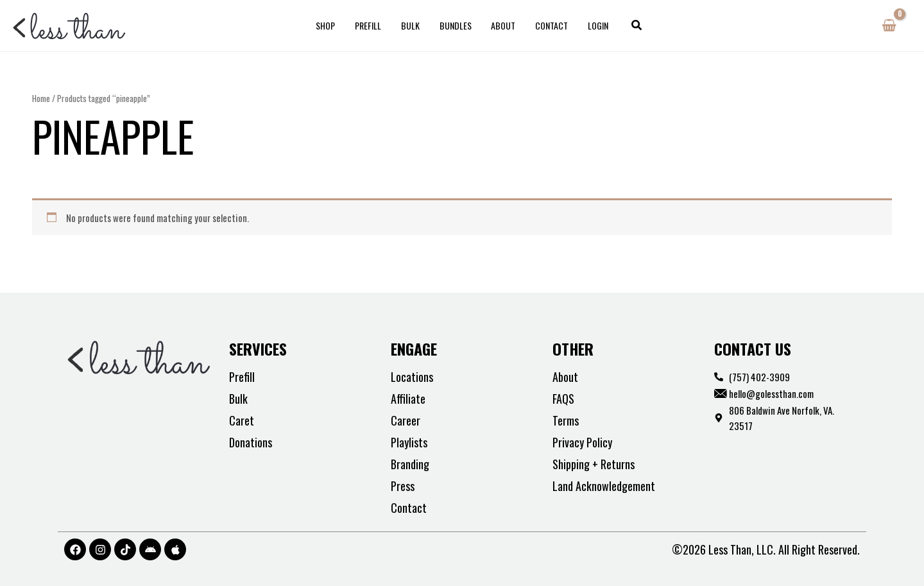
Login (593, 25)
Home (41, 98)
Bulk (412, 25)
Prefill (372, 25)
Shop (331, 25)
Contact (548, 25)
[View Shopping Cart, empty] (889, 26)
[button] (631, 26)
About (502, 25)
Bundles (456, 25)
